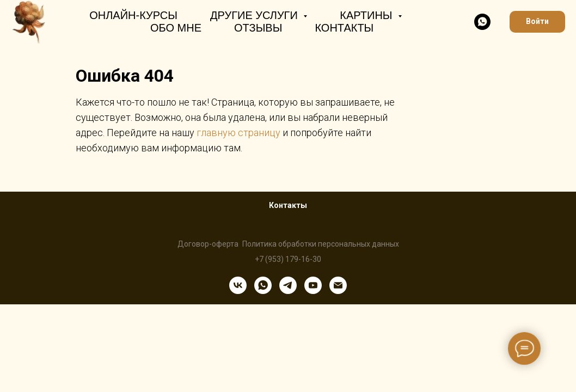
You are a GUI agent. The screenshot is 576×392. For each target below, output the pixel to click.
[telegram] (288, 285)
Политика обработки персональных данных (321, 244)
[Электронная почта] (338, 285)
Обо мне (176, 28)
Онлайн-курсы (133, 15)
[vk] (238, 285)
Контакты (344, 28)
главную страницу (238, 133)
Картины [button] (367, 15)
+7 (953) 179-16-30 (288, 259)
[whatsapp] (482, 22)
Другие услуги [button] (255, 15)
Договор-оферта (208, 244)
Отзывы (258, 28)
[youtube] (313, 285)
